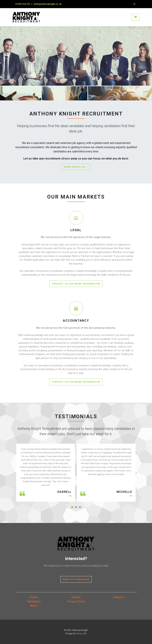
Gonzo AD (81, 633)
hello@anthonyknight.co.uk (48, 4)
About (34, 606)
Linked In (118, 597)
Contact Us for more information (76, 284)
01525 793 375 (23, 4)
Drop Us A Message (76, 579)
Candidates (34, 601)
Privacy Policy (76, 601)
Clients (34, 597)
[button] (72, 507)
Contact (76, 597)
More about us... (76, 167)
